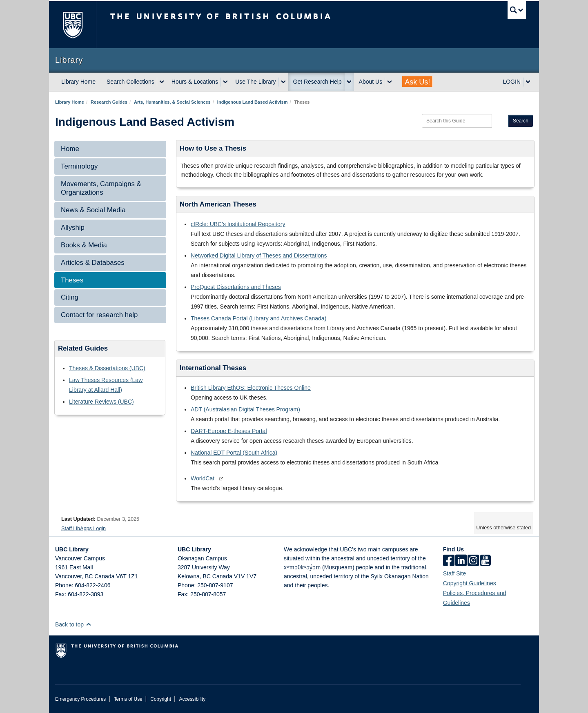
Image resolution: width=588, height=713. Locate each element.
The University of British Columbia (72, 25)
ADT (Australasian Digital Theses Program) (245, 409)
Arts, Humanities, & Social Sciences (172, 102)
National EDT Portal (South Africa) (234, 453)
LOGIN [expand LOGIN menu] (512, 82)
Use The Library (255, 82)
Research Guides (109, 102)
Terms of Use (128, 699)
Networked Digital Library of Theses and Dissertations (259, 255)
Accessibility (192, 699)
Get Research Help (317, 82)
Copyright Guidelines (470, 583)
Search (521, 121)
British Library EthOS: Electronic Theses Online (251, 388)
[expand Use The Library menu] (283, 82)
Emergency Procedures (80, 699)
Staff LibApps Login (84, 529)
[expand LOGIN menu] (528, 82)
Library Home (78, 82)
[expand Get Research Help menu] (349, 82)
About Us (371, 82)
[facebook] (449, 561)
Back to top (73, 624)
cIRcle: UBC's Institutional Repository (238, 224)
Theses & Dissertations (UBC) (107, 368)
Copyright (161, 699)
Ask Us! (417, 82)
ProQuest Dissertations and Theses (236, 287)
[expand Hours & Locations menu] (225, 82)
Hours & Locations (195, 82)
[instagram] (473, 561)
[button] (88, 624)
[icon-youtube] (485, 561)
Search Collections (130, 82)
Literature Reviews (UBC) (101, 402)
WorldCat (203, 478)
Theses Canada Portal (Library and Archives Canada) (258, 318)
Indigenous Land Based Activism (253, 102)
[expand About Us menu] (390, 82)
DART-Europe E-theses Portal (229, 431)
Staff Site (455, 573)
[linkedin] (461, 561)
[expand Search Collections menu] (162, 82)
